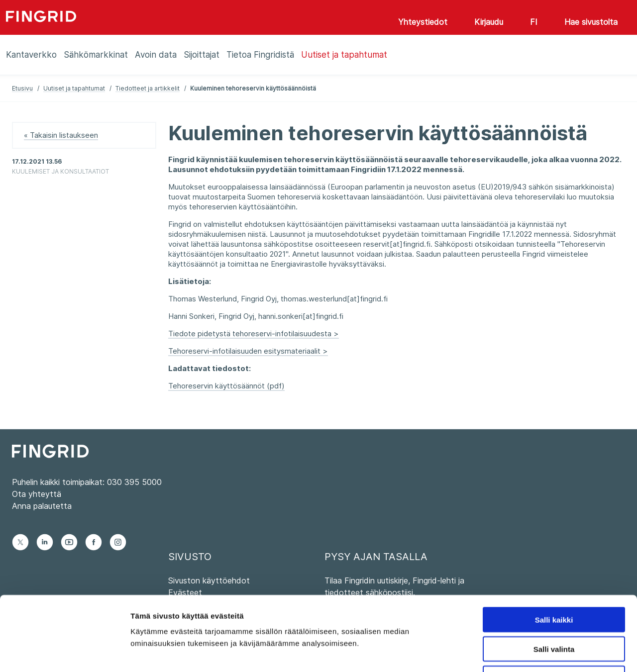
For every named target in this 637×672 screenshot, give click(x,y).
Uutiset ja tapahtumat (74, 88)
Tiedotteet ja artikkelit (148, 88)
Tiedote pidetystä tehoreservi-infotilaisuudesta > (254, 334)
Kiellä (554, 609)
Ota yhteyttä (37, 494)
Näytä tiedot (532, 652)
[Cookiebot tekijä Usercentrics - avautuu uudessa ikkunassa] (64, 653)
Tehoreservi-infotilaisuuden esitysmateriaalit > (248, 351)
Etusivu (22, 88)
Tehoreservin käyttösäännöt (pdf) (226, 386)
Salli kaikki (554, 550)
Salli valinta (554, 579)
